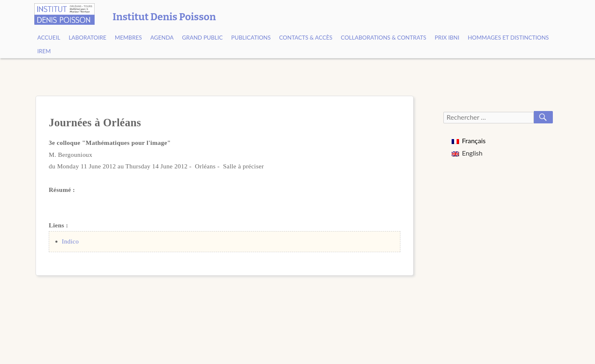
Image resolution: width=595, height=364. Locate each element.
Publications (251, 38)
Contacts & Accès (306, 38)
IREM (44, 51)
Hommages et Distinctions (508, 38)
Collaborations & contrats (384, 38)
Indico (70, 241)
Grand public (203, 38)
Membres (129, 38)
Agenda (162, 38)
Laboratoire (87, 38)
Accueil (49, 38)
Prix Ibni (447, 38)
